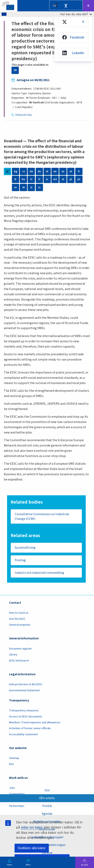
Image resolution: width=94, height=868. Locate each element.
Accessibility (66, 6)
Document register (20, 649)
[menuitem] (73, 22)
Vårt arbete (47, 798)
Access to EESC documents (26, 717)
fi (79, 171)
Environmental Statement (24, 691)
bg (16, 171)
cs (23, 171)
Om (47, 790)
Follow (88, 6)
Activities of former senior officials (30, 729)
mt (55, 179)
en (55, 171)
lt (39, 179)
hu (23, 179)
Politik (47, 806)
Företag (20, 560)
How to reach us (19, 613)
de (39, 171)
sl (31, 187)
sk (23, 187)
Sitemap (14, 759)
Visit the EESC (17, 619)
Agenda (47, 814)
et (71, 171)
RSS (11, 764)
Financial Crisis (24, 115)
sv (39, 187)
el (47, 171)
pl (71, 179)
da (31, 171)
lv (47, 179)
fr (15, 179)
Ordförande (47, 829)
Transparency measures (24, 711)
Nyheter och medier (47, 821)
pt (79, 179)
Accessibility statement (23, 735)
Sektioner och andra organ (47, 845)
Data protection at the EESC (26, 685)
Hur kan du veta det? (76, 14)
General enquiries (20, 625)
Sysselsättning (25, 548)
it (31, 179)
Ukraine (47, 853)
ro (15, 187)
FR (15, 70)
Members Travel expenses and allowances (35, 723)
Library (13, 655)
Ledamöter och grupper (47, 837)
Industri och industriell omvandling (40, 573)
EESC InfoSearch (19, 661)
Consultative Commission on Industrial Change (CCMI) (42, 516)
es (63, 171)
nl (63, 179)
